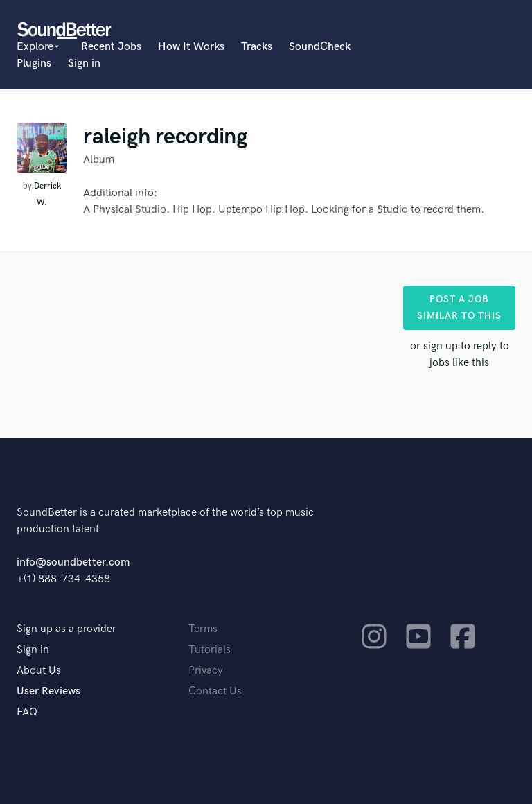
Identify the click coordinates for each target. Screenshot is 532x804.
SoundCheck (320, 47)
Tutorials (210, 650)
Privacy (206, 671)
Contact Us (215, 691)
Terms (203, 629)
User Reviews (48, 691)
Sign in (84, 63)
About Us (39, 671)
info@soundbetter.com (73, 562)
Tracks (257, 47)
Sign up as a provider (66, 629)
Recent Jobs (111, 47)
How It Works (191, 47)
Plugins (34, 63)
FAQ (27, 712)
